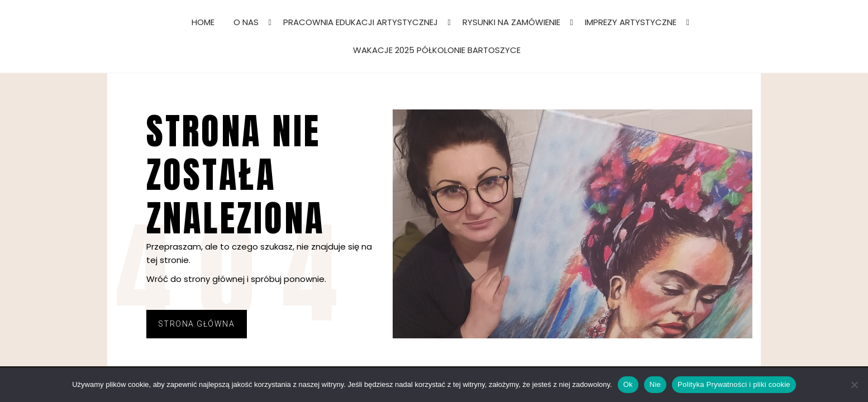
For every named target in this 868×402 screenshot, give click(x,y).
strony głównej (214, 279)
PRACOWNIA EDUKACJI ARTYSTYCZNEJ (361, 22)
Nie (655, 384)
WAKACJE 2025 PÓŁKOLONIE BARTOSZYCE (437, 50)
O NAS (246, 22)
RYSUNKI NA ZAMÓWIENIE (511, 22)
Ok (628, 384)
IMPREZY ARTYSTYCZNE (631, 22)
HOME (203, 22)
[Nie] (854, 385)
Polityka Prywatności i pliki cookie (734, 384)
